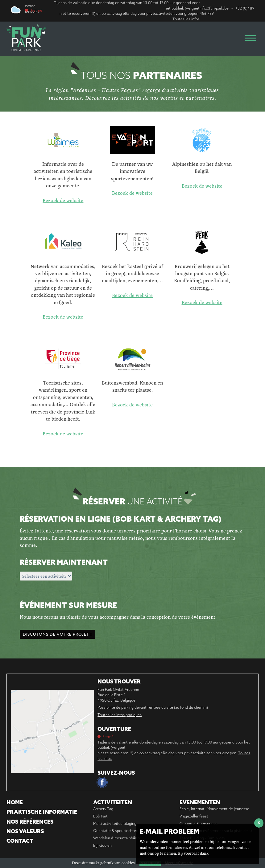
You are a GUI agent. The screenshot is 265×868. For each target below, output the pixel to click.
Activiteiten (113, 802)
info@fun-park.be (214, 8)
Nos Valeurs (25, 831)
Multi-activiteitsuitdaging (115, 823)
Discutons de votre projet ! (57, 634)
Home (15, 802)
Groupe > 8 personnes (199, 823)
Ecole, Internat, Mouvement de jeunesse (214, 809)
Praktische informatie (42, 812)
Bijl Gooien (102, 845)
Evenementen (200, 802)
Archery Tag (103, 809)
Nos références (30, 822)
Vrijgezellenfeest (194, 816)
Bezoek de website (63, 200)
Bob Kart (100, 816)
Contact (20, 841)
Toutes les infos (186, 19)
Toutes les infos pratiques (120, 715)
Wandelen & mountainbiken (116, 838)
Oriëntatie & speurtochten (116, 831)
